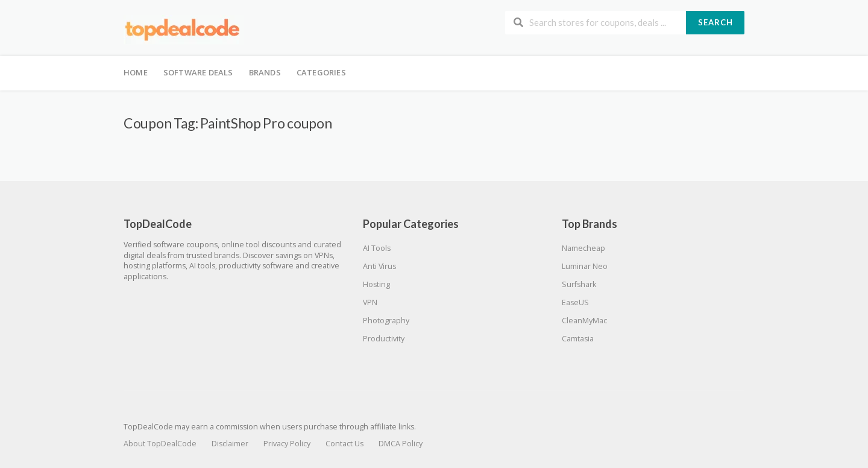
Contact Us (344, 444)
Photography (386, 321)
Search (715, 22)
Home (136, 72)
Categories (321, 72)
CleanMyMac (584, 321)
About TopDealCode (160, 444)
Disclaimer (230, 444)
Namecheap (583, 248)
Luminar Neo (585, 266)
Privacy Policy (287, 444)
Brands (265, 72)
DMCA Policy (401, 444)
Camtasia (578, 339)
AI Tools (377, 248)
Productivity (384, 339)
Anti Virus (379, 266)
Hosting (376, 284)
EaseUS (575, 302)
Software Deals (198, 72)
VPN (370, 302)
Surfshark (579, 284)
